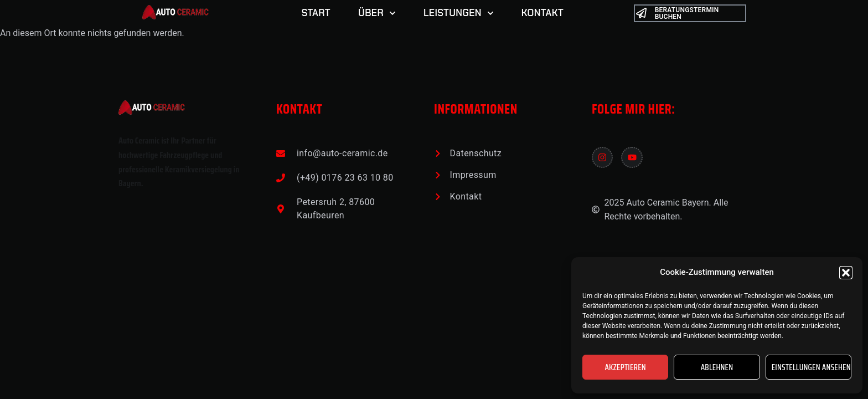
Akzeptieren (625, 367)
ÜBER (377, 13)
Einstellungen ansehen (811, 367)
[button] (846, 273)
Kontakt (542, 13)
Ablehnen (717, 367)
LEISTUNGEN (459, 13)
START (316, 13)
